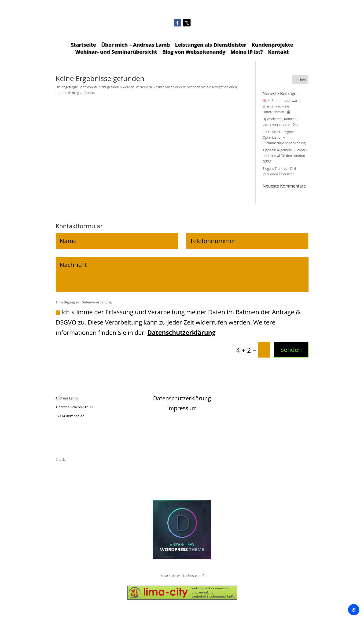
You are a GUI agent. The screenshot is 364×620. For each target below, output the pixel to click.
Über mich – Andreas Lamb (136, 45)
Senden (291, 350)
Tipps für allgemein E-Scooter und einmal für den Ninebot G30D (285, 156)
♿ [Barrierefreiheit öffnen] (354, 610)
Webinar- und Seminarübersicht (116, 52)
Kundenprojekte (272, 45)
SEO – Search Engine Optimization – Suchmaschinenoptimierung (284, 137)
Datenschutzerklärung (182, 332)
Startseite (83, 45)
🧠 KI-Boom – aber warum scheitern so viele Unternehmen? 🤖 (283, 106)
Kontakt (278, 52)
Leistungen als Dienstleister (211, 45)
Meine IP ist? (247, 52)
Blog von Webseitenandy (194, 52)
